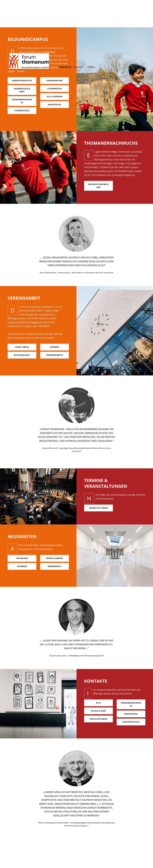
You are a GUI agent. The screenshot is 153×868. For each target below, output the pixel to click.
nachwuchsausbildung (98, 186)
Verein (91, 67)
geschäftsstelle (131, 722)
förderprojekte (55, 355)
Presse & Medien (54, 558)
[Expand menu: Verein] (96, 67)
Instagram (22, 558)
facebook (22, 566)
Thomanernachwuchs (131, 704)
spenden (54, 347)
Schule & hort (99, 711)
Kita (98, 703)
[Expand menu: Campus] (84, 67)
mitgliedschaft (22, 355)
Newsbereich (54, 566)
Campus (78, 67)
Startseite (65, 67)
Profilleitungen (98, 719)
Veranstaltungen (98, 508)
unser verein (22, 347)
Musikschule (131, 714)
